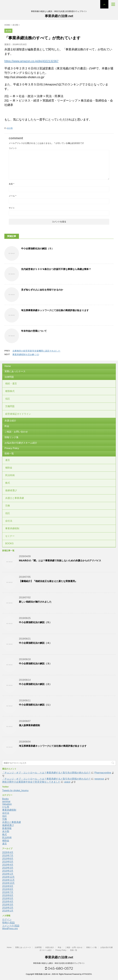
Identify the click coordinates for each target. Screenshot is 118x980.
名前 (11, 184)
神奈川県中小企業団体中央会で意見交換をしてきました (31, 782)
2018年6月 (8, 895)
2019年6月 (8, 859)
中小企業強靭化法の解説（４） (35, 643)
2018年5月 (8, 898)
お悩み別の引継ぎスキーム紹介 (21, 443)
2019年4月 (8, 865)
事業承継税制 (12, 528)
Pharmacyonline (103, 773)
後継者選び (11, 490)
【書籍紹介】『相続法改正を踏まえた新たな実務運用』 (48, 581)
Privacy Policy (12, 448)
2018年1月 (8, 911)
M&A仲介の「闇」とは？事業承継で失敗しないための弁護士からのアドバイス (60, 561)
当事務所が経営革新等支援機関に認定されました (36, 351)
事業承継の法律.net (59, 16)
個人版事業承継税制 (29, 725)
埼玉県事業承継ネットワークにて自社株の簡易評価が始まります (55, 310)
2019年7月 (8, 855)
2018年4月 (8, 901)
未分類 (10, 128)
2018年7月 (8, 892)
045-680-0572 (59, 968)
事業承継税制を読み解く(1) (26, 354)
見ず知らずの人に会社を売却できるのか (42, 290)
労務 (8, 506)
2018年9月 (8, 886)
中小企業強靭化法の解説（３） (35, 664)
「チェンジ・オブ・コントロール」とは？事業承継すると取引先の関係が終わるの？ (46, 773)
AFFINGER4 (87, 974)
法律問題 (9, 377)
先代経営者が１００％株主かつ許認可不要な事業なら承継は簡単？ (56, 269)
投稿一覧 (9, 453)
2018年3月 (8, 905)
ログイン (7, 919)
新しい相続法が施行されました (35, 602)
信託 (8, 399)
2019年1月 (8, 874)
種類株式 (10, 391)
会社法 (9, 521)
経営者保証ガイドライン (18, 414)
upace (67, 782)
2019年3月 (8, 868)
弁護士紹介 (10, 421)
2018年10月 (8, 883)
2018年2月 (8, 908)
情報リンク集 (12, 437)
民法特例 (10, 475)
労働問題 (10, 406)
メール (12, 196)
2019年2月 (8, 871)
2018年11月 (8, 880)
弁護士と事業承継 (15, 498)
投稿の (8, 923)
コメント (13, 148)
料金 (7, 426)
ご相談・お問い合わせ (16, 432)
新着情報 (7, 828)
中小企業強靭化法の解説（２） (35, 684)
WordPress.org (10, 929)
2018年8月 (8, 889)
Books (5, 799)
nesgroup (99, 779)
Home (8, 366)
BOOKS (9, 543)
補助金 (9, 468)
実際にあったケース (15, 371)
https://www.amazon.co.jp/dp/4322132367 (31, 61)
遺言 (8, 460)
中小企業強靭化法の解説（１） (35, 705)
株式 (8, 483)
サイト (12, 208)
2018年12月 (8, 877)
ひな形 (6, 807)
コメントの (11, 926)
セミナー (10, 536)
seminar (6, 801)
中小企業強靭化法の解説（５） (37, 249)
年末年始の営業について (34, 331)
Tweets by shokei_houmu (15, 790)
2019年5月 (8, 862)
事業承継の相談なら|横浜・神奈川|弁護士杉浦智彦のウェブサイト (59, 963)
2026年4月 (8, 852)
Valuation (7, 804)
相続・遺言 (11, 384)
